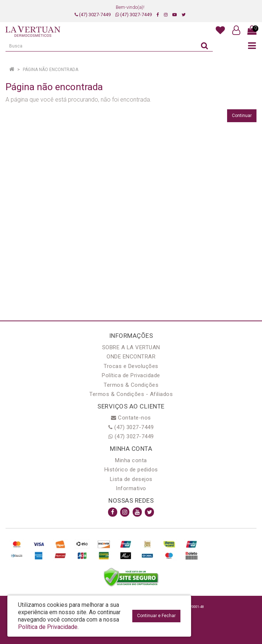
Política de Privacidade (131, 375)
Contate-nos (131, 418)
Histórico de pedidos (131, 470)
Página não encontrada (51, 70)
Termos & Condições (131, 385)
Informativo (131, 488)
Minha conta (131, 460)
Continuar (242, 116)
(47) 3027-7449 (93, 15)
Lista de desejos (131, 479)
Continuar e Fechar (156, 616)
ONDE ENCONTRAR (131, 357)
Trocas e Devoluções (131, 366)
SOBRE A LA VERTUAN (131, 347)
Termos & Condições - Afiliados (131, 394)
